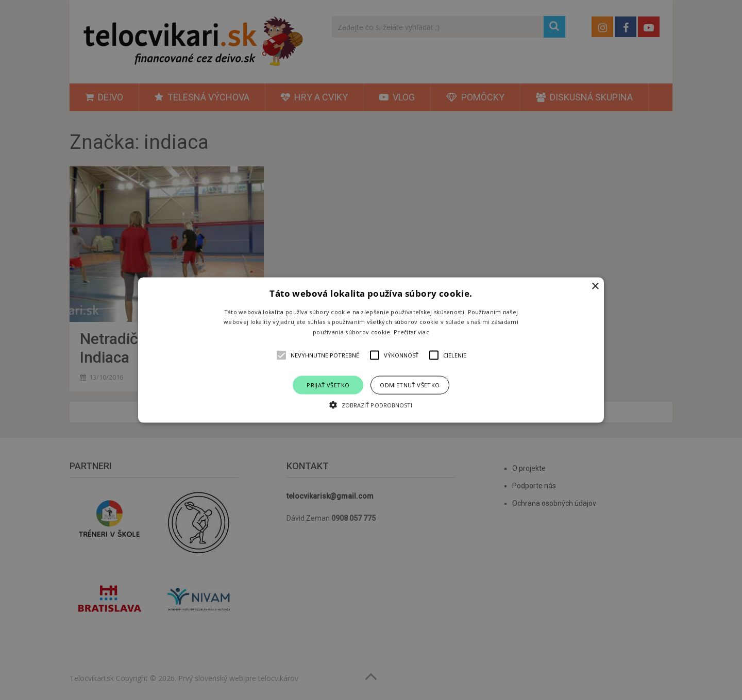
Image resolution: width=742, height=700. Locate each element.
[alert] (371, 350)
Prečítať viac (411, 332)
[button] (371, 350)
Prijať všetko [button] (328, 385)
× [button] (595, 286)
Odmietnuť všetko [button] (410, 385)
